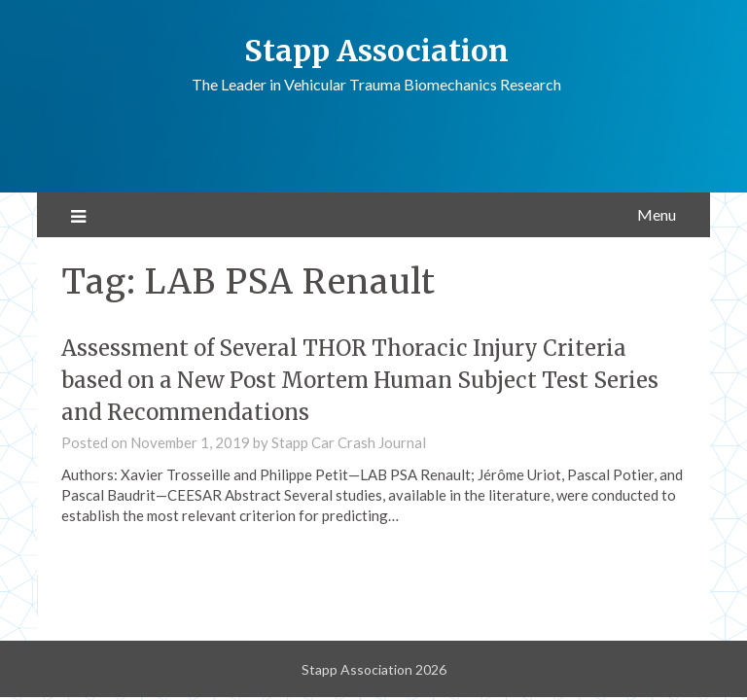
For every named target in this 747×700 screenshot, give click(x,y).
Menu (657, 214)
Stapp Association (376, 51)
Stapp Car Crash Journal (349, 442)
